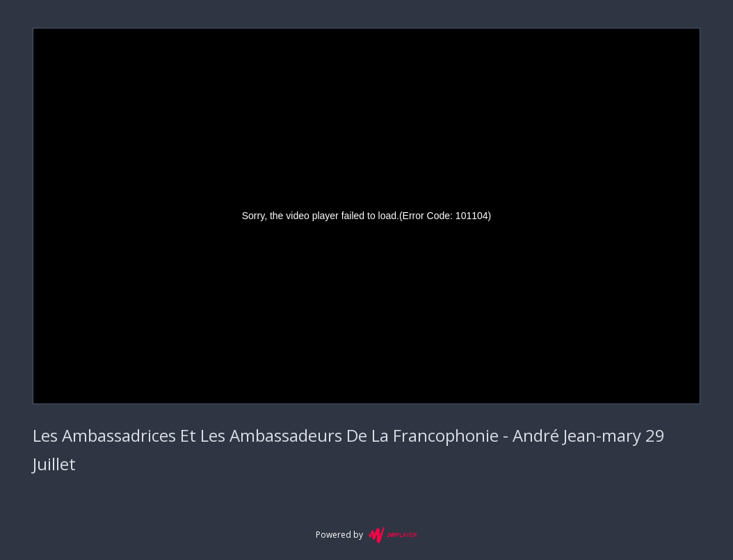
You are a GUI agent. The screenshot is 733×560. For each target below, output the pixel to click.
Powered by (366, 535)
